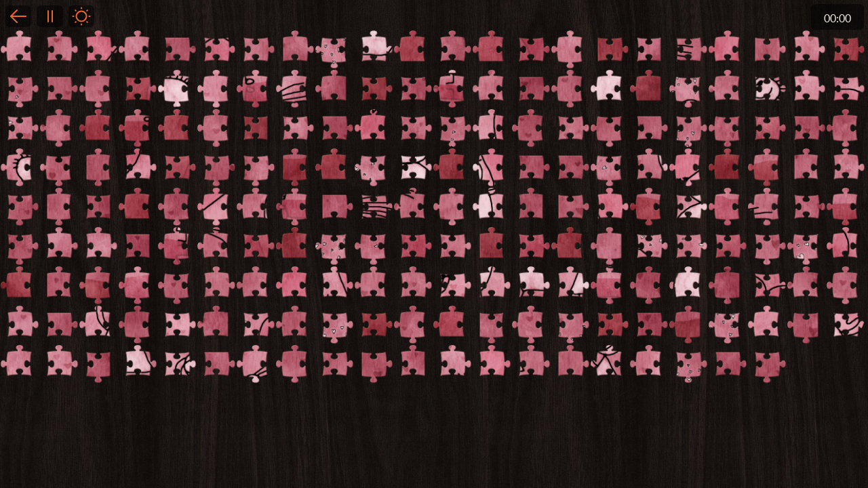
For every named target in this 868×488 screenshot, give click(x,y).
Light (81, 16)
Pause (50, 16)
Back (18, 16)
